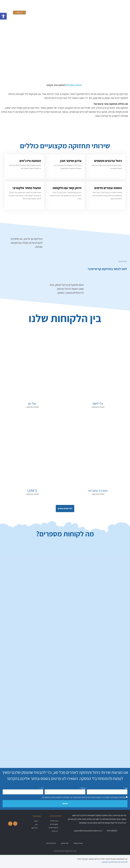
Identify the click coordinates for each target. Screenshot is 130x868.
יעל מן (32, 403)
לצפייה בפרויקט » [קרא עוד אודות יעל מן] (32, 407)
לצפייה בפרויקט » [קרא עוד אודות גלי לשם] (98, 407)
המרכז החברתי (98, 491)
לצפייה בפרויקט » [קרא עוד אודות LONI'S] (32, 494)
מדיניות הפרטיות (81, 797)
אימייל (83, 788)
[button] (88, 12)
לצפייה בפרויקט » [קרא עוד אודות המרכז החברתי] (98, 494)
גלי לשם (98, 403)
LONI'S (32, 491)
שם (126, 788)
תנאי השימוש (107, 862)
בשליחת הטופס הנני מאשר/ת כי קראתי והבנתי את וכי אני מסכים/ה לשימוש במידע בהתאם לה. (83, 797)
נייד (42, 788)
